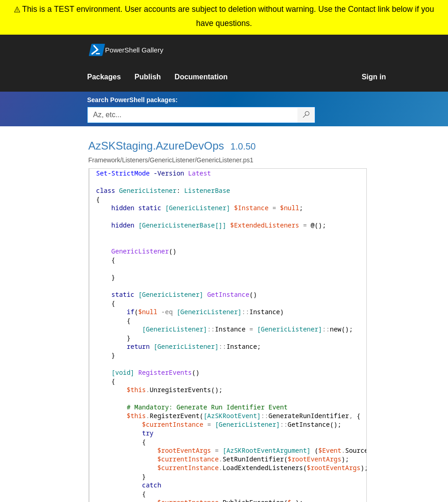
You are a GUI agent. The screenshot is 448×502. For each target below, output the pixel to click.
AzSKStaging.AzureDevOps (156, 146)
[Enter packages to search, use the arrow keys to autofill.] (193, 115)
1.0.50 (243, 146)
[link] (111, 77)
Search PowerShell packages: (132, 100)
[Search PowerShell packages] (306, 115)
